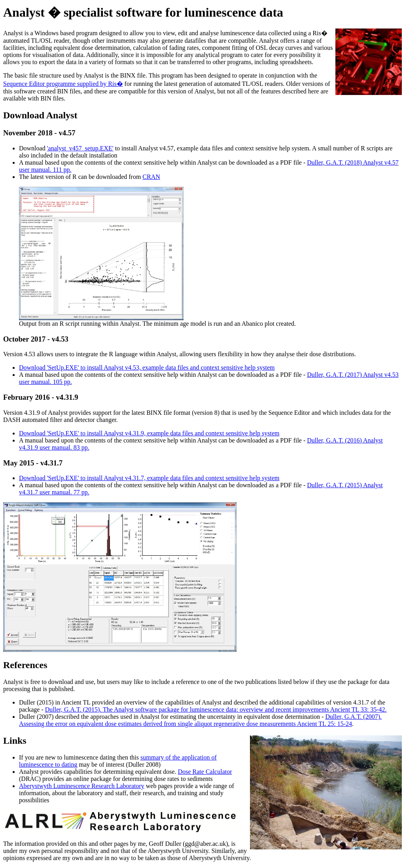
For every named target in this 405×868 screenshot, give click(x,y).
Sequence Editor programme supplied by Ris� (63, 84)
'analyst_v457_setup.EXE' (80, 148)
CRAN (151, 177)
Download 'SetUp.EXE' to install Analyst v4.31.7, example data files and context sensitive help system (149, 478)
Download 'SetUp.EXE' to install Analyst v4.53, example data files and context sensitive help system (147, 368)
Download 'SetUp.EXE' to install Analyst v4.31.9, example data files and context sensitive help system (149, 433)
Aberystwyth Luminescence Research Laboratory (82, 786)
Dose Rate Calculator (205, 772)
